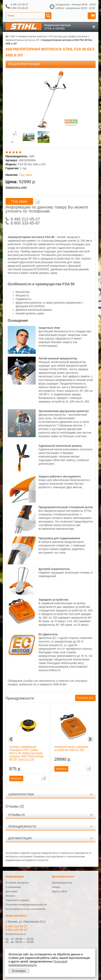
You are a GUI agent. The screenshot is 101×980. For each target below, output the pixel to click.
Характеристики (21, 794)
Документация (20, 838)
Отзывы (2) (17, 815)
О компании (13, 887)
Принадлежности (22, 827)
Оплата (10, 896)
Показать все (85, 698)
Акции (56, 887)
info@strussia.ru (16, 934)
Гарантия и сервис (18, 900)
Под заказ (19, 201)
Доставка (12, 891)
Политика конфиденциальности (26, 905)
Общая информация (24, 64)
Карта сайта (60, 891)
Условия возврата (17, 883)
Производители (62, 883)
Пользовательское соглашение (26, 909)
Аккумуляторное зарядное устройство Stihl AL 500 (71, 748)
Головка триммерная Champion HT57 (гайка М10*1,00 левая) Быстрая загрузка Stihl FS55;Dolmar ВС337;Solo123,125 (26, 753)
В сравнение (37, 202)
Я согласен (19, 971)
